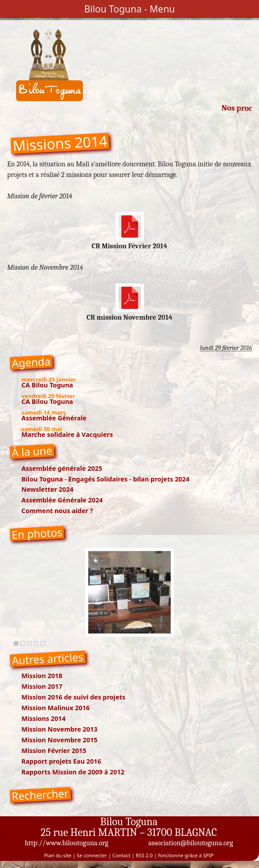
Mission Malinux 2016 (55, 708)
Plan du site (58, 855)
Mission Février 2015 (54, 751)
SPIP (208, 855)
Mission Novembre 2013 (59, 729)
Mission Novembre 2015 (59, 740)
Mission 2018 (42, 676)
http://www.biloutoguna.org (66, 843)
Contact (121, 855)
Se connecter (92, 855)
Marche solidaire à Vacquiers (67, 434)
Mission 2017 (42, 686)
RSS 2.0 (144, 855)
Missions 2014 (43, 718)
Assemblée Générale (54, 418)
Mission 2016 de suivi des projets (73, 697)
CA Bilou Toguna (47, 385)
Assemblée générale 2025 (62, 468)
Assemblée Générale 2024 (62, 500)
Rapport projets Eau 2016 (61, 761)
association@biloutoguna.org (190, 843)
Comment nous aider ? (57, 511)
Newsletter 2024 (47, 489)
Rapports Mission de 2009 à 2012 (73, 772)
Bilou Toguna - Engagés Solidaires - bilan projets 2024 (105, 479)
